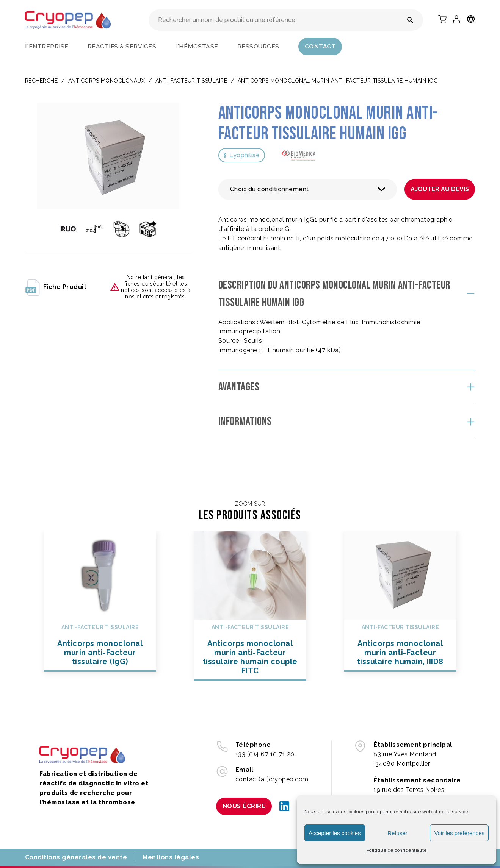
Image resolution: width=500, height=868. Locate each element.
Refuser (397, 833)
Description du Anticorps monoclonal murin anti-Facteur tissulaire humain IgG (334, 294)
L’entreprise (47, 46)
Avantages (239, 387)
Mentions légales (171, 857)
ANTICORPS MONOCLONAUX (107, 81)
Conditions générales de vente (76, 857)
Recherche (42, 81)
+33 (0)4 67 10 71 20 (265, 754)
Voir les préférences (459, 833)
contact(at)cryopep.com (272, 779)
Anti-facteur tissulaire (191, 81)
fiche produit (56, 287)
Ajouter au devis (440, 189)
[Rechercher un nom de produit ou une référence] (410, 20)
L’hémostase (197, 46)
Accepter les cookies (335, 833)
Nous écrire (244, 806)
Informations (245, 422)
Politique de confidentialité (397, 850)
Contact (320, 46)
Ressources (258, 46)
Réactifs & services (122, 46)
